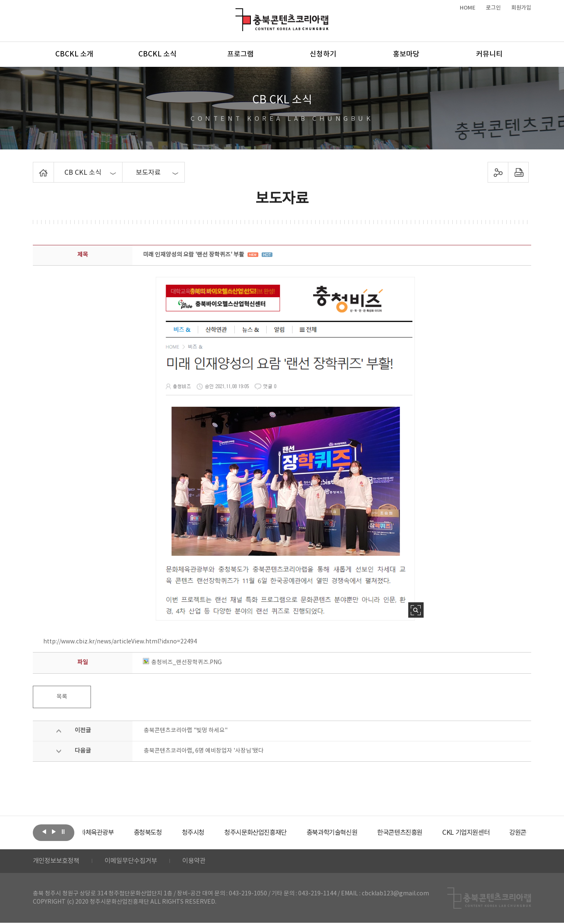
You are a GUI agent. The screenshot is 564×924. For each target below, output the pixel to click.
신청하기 (323, 54)
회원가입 (521, 8)
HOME (468, 8)
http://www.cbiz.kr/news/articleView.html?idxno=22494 (120, 642)
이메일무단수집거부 (136, 862)
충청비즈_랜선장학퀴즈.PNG (182, 662)
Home (35, 167)
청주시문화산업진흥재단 (283, 833)
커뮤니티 (489, 54)
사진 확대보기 (416, 610)
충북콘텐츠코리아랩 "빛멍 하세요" (186, 731)
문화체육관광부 (114, 833)
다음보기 (54, 832)
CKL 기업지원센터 (504, 833)
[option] (114, 833)
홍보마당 (406, 54)
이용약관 (202, 862)
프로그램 (240, 54)
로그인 (493, 8)
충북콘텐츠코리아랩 (237, 13)
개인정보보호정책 (58, 862)
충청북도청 (170, 833)
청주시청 (217, 833)
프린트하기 (519, 172)
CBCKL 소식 (157, 54)
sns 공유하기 (498, 172)
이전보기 (44, 832)
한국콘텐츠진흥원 (435, 833)
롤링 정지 (63, 832)
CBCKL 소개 (74, 54)
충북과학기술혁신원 (363, 833)
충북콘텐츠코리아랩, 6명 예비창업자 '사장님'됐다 (204, 751)
